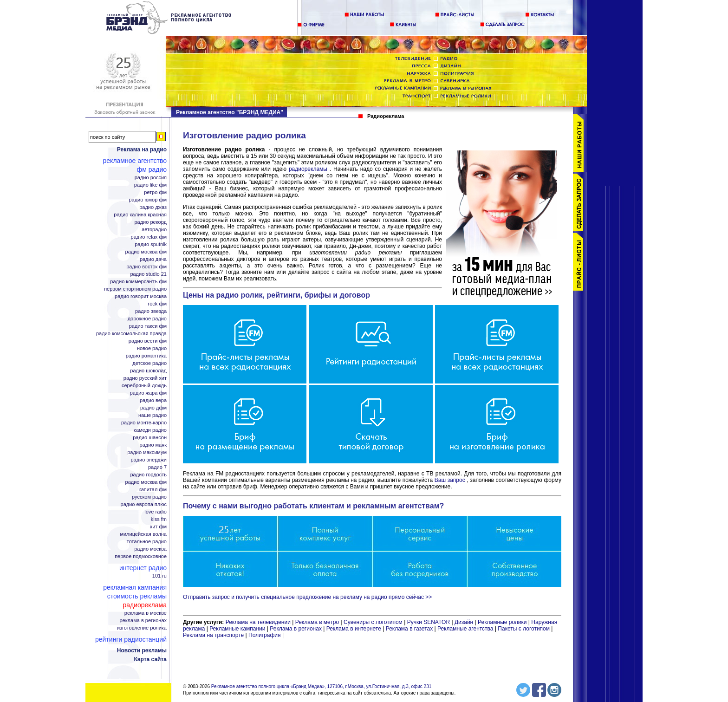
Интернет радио (143, 568)
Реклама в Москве (146, 613)
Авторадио (154, 230)
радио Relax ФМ (149, 237)
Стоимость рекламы (137, 596)
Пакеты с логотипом (524, 629)
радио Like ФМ (150, 185)
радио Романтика (146, 356)
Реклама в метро (317, 622)
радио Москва (150, 549)
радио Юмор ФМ (148, 200)
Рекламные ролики (502, 622)
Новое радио (152, 348)
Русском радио (149, 497)
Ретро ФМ (155, 192)
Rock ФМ (157, 304)
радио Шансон (150, 438)
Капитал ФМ (153, 490)
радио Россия (151, 178)
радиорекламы (309, 169)
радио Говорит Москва (141, 296)
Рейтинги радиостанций (131, 639)
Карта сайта (150, 659)
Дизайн (464, 622)
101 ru (159, 576)
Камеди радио (150, 430)
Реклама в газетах (410, 629)
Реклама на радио (142, 149)
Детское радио (149, 363)
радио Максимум (147, 452)
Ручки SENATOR (429, 622)
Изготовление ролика (142, 628)
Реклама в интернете (354, 629)
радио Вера (153, 400)
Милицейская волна (143, 534)
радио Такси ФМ (148, 326)
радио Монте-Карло (144, 423)
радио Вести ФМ (148, 341)
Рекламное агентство (135, 161)
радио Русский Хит (145, 378)
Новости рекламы (142, 650)
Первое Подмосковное (141, 556)
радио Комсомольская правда (131, 334)
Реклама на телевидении (258, 622)
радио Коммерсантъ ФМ (138, 282)
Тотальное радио (147, 542)
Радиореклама (145, 605)
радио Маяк (153, 445)
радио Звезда (151, 311)
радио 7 (157, 467)
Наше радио (153, 415)
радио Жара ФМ (148, 393)
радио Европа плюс (144, 504)
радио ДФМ (153, 408)
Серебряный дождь (144, 386)
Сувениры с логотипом (373, 622)
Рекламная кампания (135, 587)
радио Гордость (148, 475)
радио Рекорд (150, 222)
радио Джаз (153, 207)
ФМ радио (152, 169)
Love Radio (156, 512)
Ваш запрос (450, 480)
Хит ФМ (158, 527)
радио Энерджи (149, 460)
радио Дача (153, 259)
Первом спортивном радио (135, 289)
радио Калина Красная (140, 215)
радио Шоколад (148, 371)
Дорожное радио (147, 319)
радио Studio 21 (148, 274)
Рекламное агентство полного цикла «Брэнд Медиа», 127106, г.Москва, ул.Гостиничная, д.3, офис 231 (322, 686)
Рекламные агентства (466, 629)
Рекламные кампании (237, 629)
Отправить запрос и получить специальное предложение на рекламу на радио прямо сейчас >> (307, 597)
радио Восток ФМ (146, 267)
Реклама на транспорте (213, 635)
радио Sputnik (151, 244)
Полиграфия (265, 635)
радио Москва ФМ (146, 252)
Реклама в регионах (143, 621)
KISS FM (159, 519)
